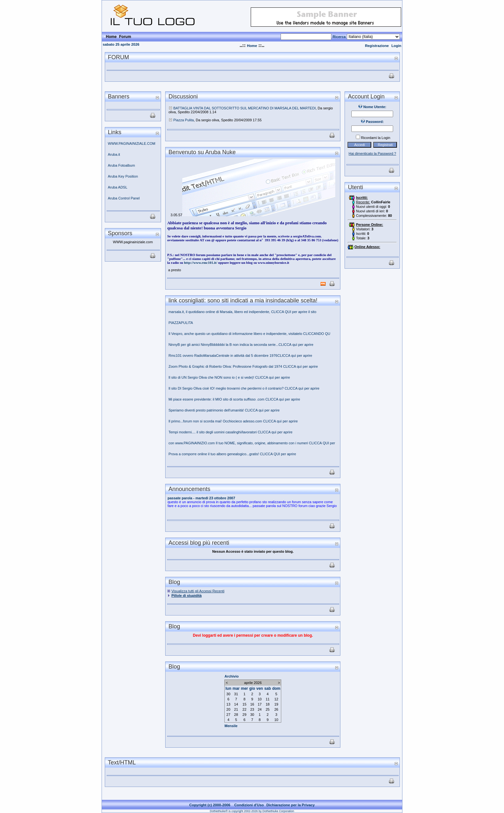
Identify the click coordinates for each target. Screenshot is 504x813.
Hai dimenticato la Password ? (373, 153)
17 (260, 704)
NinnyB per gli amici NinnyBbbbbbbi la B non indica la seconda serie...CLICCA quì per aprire (241, 345)
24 (260, 709)
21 (236, 709)
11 (267, 699)
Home (252, 46)
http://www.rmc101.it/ (200, 263)
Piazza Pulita (184, 120)
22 (244, 709)
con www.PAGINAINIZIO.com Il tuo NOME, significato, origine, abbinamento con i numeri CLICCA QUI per (252, 443)
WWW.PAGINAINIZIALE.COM (132, 143)
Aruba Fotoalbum (122, 165)
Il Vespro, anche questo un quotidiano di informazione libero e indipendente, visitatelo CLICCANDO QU (249, 334)
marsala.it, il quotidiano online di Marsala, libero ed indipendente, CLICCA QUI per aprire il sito (242, 312)
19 (276, 704)
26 (276, 709)
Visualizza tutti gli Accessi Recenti (198, 591)
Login (396, 46)
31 (236, 694)
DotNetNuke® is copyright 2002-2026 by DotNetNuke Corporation (252, 811)
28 (236, 715)
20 (228, 709)
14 (236, 704)
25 (267, 709)
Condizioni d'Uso (249, 805)
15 (244, 704)
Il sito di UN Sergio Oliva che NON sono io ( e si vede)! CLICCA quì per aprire (229, 377)
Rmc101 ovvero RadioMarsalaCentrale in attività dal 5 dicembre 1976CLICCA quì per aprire (241, 356)
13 (228, 704)
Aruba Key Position (123, 176)
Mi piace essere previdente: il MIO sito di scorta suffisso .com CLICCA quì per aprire (234, 399)
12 (276, 699)
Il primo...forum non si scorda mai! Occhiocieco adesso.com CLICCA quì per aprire (234, 421)
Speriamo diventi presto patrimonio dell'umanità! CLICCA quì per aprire (224, 410)
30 (228, 694)
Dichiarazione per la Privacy (291, 805)
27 (228, 715)
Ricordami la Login (376, 138)
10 (260, 699)
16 (252, 704)
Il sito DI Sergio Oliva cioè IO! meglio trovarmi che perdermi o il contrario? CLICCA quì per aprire (244, 388)
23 (252, 709)
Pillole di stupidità (186, 596)
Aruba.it (114, 154)
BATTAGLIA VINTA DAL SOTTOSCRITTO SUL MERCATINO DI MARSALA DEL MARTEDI (244, 108)
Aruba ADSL (118, 187)
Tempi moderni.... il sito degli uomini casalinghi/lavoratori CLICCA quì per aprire (230, 432)
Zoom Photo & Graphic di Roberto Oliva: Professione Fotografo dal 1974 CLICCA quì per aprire (243, 366)
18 (267, 704)
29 (244, 715)
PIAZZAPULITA (181, 323)
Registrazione (377, 46)
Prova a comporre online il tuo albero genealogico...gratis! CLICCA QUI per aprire (232, 454)
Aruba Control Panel (124, 198)
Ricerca (339, 37)
